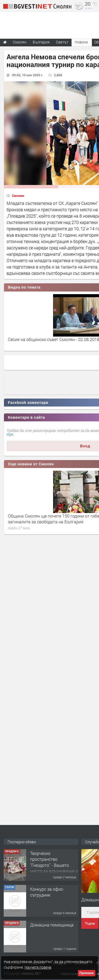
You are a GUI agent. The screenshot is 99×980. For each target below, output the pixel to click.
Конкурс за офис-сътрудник (47, 892)
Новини (81, 42)
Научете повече (38, 967)
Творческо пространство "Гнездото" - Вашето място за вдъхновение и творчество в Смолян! (54, 865)
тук (10, 434)
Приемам (87, 973)
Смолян (18, 196)
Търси (90, 924)
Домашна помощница (52, 925)
